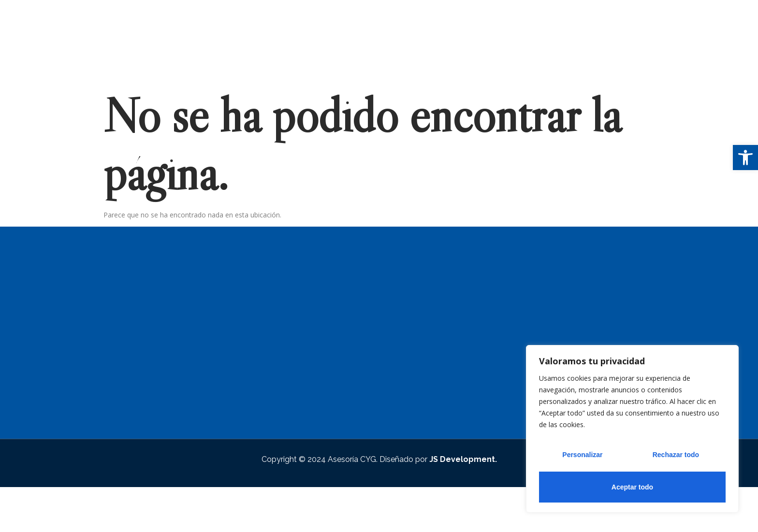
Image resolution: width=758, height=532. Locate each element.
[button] (745, 158)
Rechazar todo (675, 456)
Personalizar (582, 456)
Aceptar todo (632, 487)
